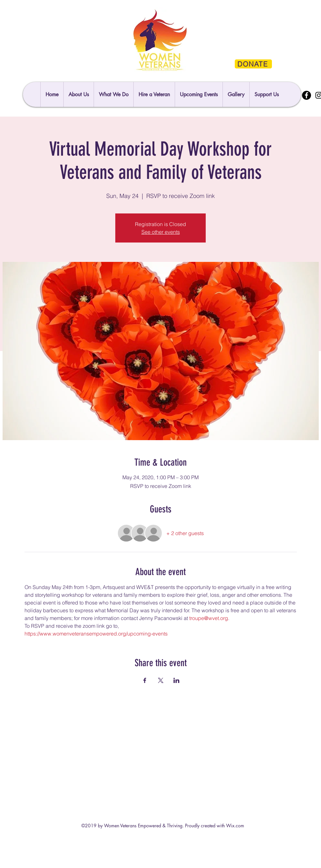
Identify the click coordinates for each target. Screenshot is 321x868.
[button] (266, 94)
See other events (161, 232)
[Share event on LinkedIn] (176, 680)
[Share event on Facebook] (145, 680)
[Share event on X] (161, 680)
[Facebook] (306, 95)
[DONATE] (253, 64)
